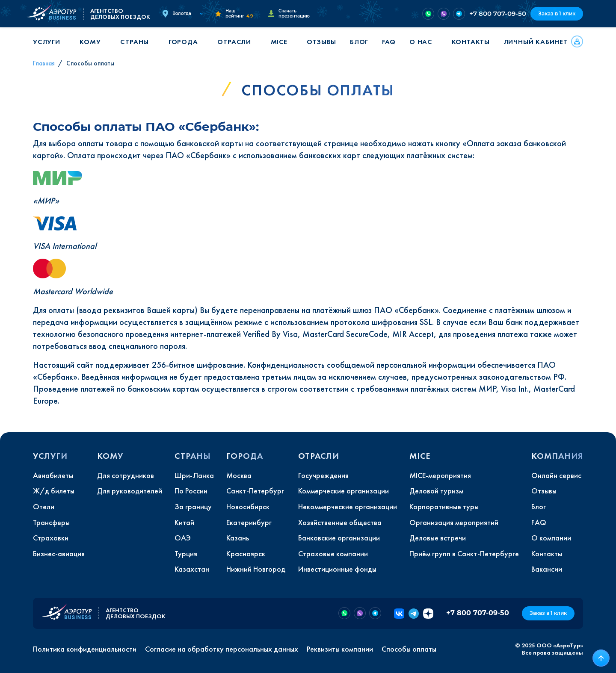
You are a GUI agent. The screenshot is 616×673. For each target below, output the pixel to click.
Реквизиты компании (340, 649)
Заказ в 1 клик (557, 13)
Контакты (471, 42)
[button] (50, 42)
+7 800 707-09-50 (498, 13)
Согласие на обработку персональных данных (222, 649)
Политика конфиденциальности (85, 649)
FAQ (389, 42)
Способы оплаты (409, 649)
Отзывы (321, 42)
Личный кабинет (536, 42)
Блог (359, 42)
